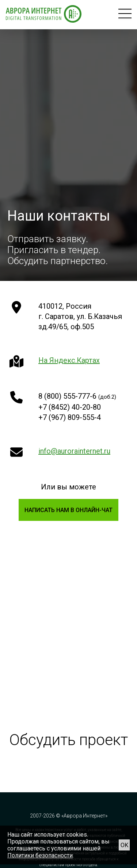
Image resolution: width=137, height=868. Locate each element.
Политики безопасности (40, 855)
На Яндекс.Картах (69, 360)
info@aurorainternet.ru (74, 451)
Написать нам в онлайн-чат (68, 510)
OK (124, 845)
